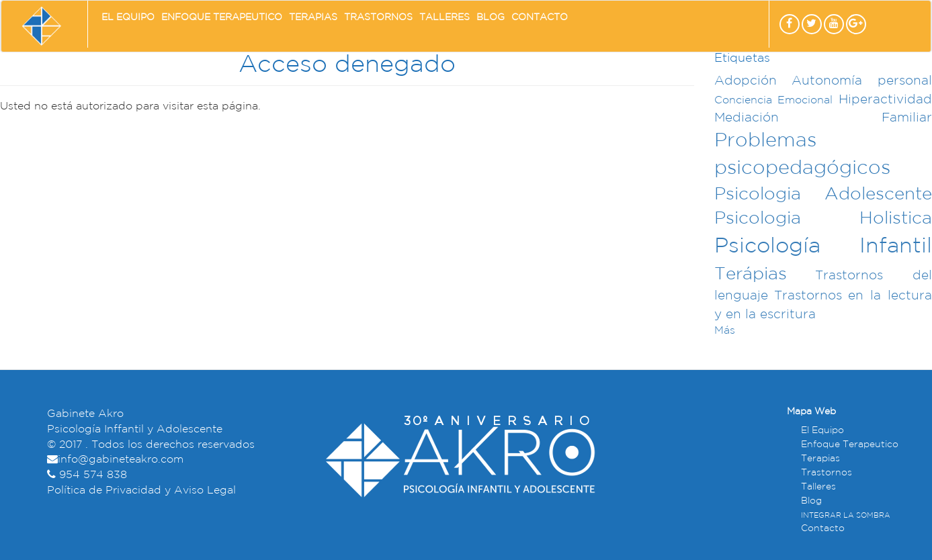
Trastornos (378, 17)
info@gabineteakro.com (121, 460)
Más (725, 331)
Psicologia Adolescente (823, 194)
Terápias (751, 274)
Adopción (746, 81)
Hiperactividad (885, 100)
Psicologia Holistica (823, 219)
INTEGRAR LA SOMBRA (846, 516)
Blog (491, 17)
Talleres (444, 17)
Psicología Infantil (823, 246)
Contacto (540, 17)
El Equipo (128, 17)
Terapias (313, 17)
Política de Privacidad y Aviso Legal (141, 491)
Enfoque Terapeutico (222, 17)
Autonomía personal (862, 81)
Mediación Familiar (823, 118)
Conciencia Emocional (774, 100)
